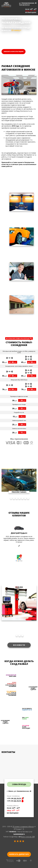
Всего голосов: (28, 837)
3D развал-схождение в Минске (23, 827)
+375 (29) (14, 798)
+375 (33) (14, 801)
